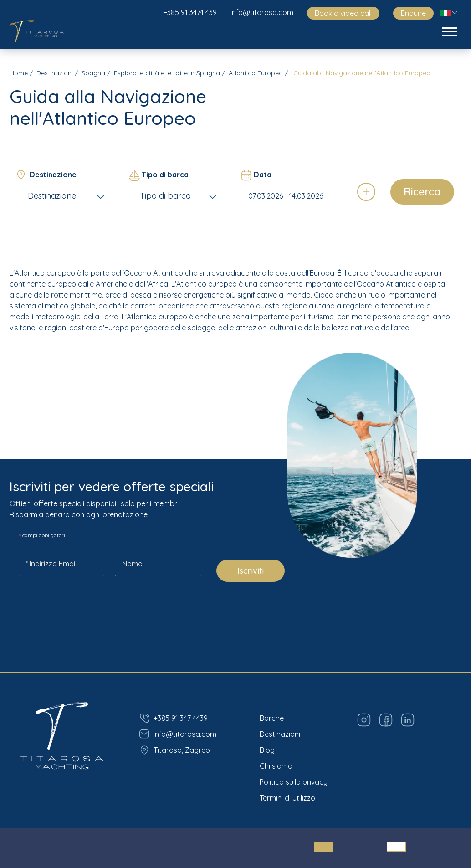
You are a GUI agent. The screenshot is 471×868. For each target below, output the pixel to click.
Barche (272, 718)
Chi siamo (276, 766)
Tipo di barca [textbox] (165, 196)
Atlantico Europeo (256, 73)
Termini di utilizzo (287, 798)
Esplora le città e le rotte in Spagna (167, 73)
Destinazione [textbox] (52, 196)
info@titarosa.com (262, 12)
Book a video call (343, 13)
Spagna (93, 73)
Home (19, 73)
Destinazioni (55, 73)
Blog (267, 750)
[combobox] (67, 196)
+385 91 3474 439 (190, 12)
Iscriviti (251, 571)
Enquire (413, 13)
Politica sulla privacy (294, 782)
